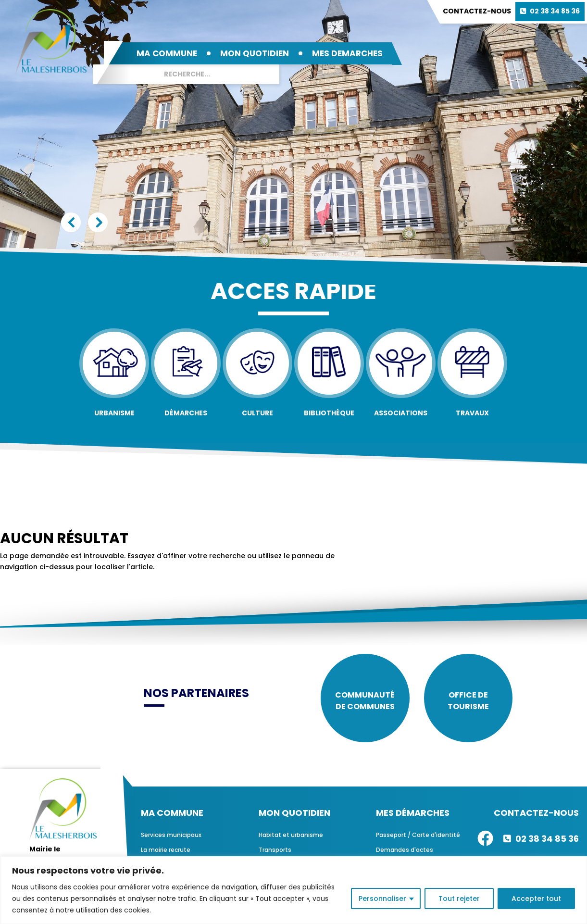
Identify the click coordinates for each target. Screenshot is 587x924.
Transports (275, 850)
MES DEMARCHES (347, 53)
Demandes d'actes (405, 850)
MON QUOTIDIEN (255, 53)
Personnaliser (382, 899)
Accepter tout (536, 899)
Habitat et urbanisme (291, 835)
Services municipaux (171, 835)
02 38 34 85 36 (555, 11)
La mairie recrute (166, 850)
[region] (293, 890)
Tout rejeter (459, 899)
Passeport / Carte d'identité (418, 835)
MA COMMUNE (167, 53)
